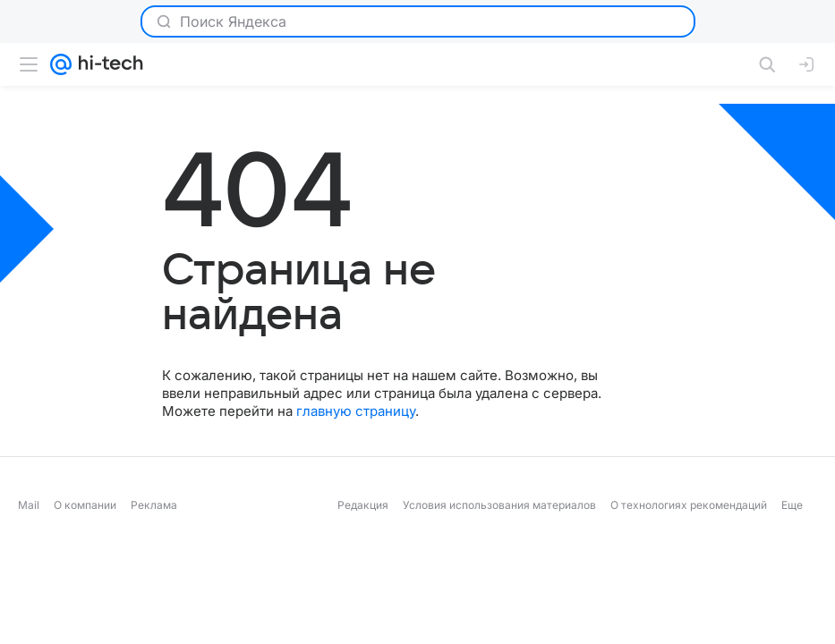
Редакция (363, 505)
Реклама (154, 505)
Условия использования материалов (499, 505)
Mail (29, 505)
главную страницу (356, 411)
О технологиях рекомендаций (689, 505)
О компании (85, 505)
